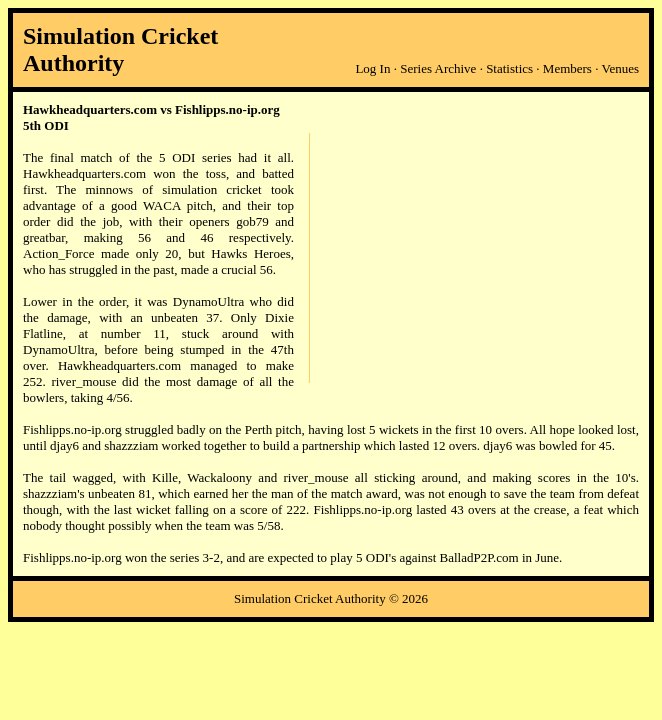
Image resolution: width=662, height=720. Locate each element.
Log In (372, 68)
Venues (620, 68)
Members (567, 68)
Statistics (509, 68)
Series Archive (438, 68)
